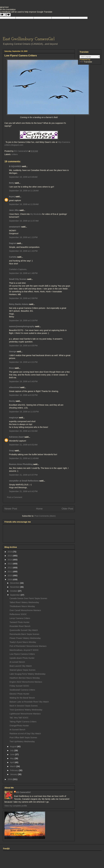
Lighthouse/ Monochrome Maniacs (25, 714)
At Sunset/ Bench (17, 730)
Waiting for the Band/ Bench (22, 698)
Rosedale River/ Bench (20, 626)
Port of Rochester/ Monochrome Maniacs (28, 646)
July (12, 750)
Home (39, 509)
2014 (10, 560)
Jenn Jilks (14, 210)
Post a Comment (15, 497)
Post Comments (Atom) (45, 516)
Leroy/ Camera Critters (20, 618)
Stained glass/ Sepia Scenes (22, 670)
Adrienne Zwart (16, 437)
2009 (10, 580)
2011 (10, 572)
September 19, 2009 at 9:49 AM (23, 177)
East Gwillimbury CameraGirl (29, 39)
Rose (12, 368)
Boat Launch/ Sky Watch (21, 666)
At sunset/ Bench (17, 662)
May (12, 758)
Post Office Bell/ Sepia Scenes (23, 738)
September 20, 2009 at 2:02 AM (23, 431)
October (14, 591)
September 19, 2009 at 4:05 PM (23, 346)
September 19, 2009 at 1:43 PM (23, 251)
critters (15, 154)
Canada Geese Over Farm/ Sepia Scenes (28, 598)
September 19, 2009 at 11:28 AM (24, 191)
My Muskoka (36, 214)
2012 (10, 568)
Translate (86, 62)
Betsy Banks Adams (19, 304)
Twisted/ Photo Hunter (20, 622)
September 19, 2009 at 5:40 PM (23, 381)
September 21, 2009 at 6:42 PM (23, 491)
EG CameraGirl (23, 792)
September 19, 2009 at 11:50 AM (24, 204)
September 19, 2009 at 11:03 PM (24, 412)
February (14, 770)
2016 (10, 552)
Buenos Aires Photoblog (21, 464)
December (15, 583)
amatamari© (15, 227)
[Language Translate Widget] (90, 57)
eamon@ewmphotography (22, 326)
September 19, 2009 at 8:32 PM (23, 395)
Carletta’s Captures (18, 269)
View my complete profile (16, 806)
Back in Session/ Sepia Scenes (24, 706)
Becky (12, 401)
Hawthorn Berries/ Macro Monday (25, 678)
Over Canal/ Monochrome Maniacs (25, 610)
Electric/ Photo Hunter (19, 694)
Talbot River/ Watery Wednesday (24, 602)
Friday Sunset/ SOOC (19, 686)
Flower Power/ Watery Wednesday (25, 638)
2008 (10, 779)
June (13, 754)
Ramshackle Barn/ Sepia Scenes (24, 634)
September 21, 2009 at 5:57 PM (23, 475)
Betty (12, 183)
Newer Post (11, 509)
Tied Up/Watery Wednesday (22, 741)
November (15, 587)
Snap (12, 451)
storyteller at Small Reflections (24, 481)
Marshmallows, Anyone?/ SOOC (24, 650)
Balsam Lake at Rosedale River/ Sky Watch (29, 702)
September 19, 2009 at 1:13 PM (23, 237)
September (15, 595)
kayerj (12, 197)
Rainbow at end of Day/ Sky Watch (25, 734)
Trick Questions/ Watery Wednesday (26, 710)
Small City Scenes (18, 279)
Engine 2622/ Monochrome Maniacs (26, 682)
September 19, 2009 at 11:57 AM (24, 221)
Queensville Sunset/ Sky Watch (24, 630)
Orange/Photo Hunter (19, 726)
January (14, 774)
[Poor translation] (7, 15)
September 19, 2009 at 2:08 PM (23, 298)
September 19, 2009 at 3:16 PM (23, 320)
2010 (10, 576)
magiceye (14, 418)
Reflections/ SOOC (18, 614)
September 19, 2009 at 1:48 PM (23, 273)
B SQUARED (15, 166)
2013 (10, 564)
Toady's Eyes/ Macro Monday (23, 642)
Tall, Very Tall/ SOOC (19, 718)
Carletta (13, 257)
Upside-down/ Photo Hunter (22, 658)
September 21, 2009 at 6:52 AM (23, 445)
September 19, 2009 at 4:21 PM (23, 362)
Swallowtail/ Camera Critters (22, 690)
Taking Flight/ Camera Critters (23, 722)
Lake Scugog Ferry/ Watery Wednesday (28, 674)
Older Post (67, 509)
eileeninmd (14, 387)
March (13, 766)
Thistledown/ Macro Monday (22, 606)
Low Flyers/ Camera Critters (22, 654)
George (13, 351)
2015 (10, 556)
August (14, 746)
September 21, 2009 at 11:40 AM (24, 458)
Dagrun (13, 243)
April (12, 762)
